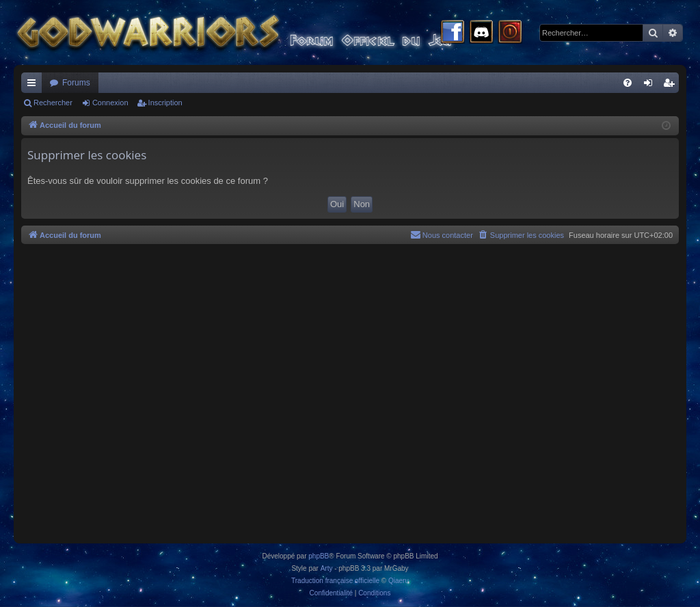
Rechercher (53, 103)
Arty (327, 568)
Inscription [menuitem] (672, 85)
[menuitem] (628, 83)
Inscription (165, 103)
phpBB (319, 556)
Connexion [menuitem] (651, 85)
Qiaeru (399, 581)
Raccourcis (34, 85)
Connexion (110, 103)
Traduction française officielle (335, 581)
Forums (76, 83)
